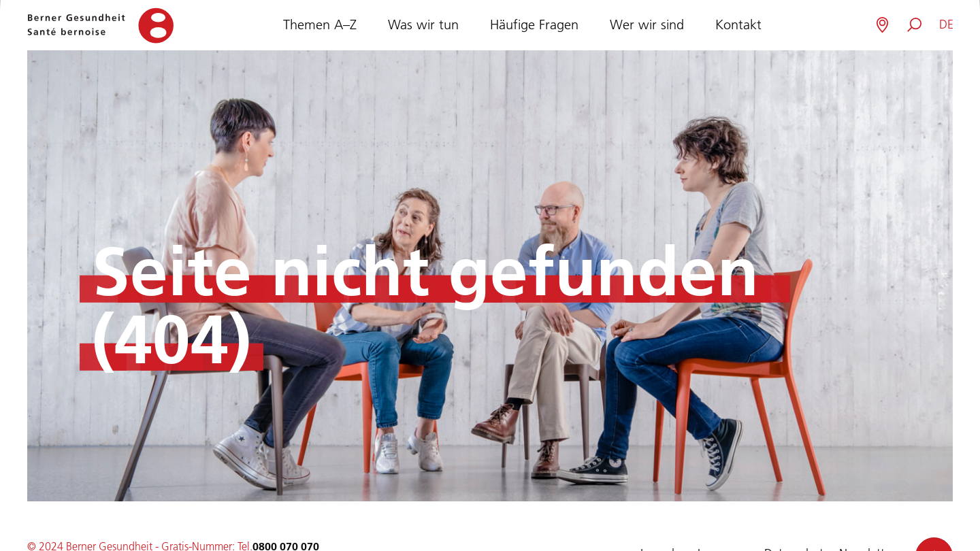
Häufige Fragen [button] (534, 23)
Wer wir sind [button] (647, 23)
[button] (946, 25)
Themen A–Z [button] (320, 23)
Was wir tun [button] (423, 23)
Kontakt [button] (738, 23)
